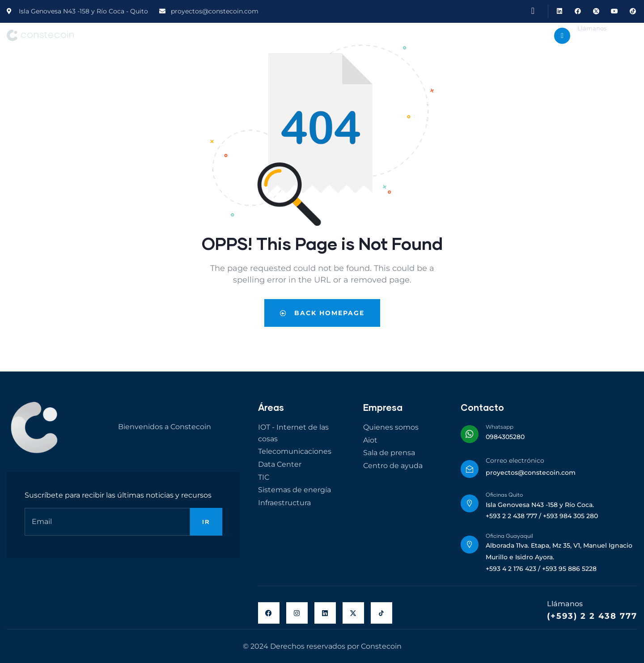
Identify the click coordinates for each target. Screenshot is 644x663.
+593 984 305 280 (605, 42)
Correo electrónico (515, 460)
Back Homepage (322, 313)
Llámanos (592, 28)
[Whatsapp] (470, 434)
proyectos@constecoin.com (531, 473)
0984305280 (505, 437)
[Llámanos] (562, 36)
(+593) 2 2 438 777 (592, 616)
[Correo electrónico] (470, 469)
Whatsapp (500, 427)
